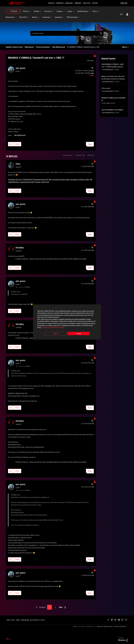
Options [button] (124, 47)
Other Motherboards (59, 47)
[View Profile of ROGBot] (92, 76)
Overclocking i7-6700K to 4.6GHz (80, 180)
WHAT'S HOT (87, 3)
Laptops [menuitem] (70, 11)
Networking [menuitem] (58, 17)
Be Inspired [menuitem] (14, 11)
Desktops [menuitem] (60, 11)
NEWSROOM (25, 620)
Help (121, 14)
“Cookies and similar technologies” (53, 328)
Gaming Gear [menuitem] (46, 17)
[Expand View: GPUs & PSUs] (29, 17)
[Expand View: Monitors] (39, 17)
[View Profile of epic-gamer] (21, 68)
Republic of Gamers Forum (14, 47)
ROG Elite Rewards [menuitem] (72, 17)
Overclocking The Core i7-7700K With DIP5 (20, 180)
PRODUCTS (51, 3)
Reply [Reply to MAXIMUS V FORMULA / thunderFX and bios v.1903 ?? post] (90, 144)
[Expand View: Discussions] (53, 11)
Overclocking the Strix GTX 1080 (42, 180)
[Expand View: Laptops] (74, 11)
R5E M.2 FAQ (45, 182)
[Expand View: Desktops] (64, 11)
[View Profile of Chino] (18, 164)
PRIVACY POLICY (91, 627)
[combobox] (67, 33)
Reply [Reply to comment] (90, 191)
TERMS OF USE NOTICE (79, 627)
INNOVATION (60, 3)
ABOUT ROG (11, 620)
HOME (18, 620)
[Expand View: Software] (41, 11)
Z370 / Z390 (106, 103)
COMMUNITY (78, 3)
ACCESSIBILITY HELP (37, 620)
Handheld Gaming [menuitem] (82, 11)
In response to (24, 287)
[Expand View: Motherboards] (16, 17)
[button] (11, 144)
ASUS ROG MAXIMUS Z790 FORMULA (112, 110)
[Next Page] (63, 607)
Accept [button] (79, 334)
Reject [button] (55, 334)
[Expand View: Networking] (63, 17)
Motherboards (29, 47)
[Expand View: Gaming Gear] (52, 17)
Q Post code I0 (106, 88)
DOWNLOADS (69, 3)
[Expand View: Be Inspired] (20, 11)
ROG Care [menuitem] (26, 11)
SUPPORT (95, 3)
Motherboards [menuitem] (10, 17)
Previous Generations (43, 47)
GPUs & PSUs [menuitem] (23, 17)
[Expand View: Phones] (99, 11)
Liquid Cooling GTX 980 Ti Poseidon (30, 182)
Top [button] (9, 639)
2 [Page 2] (55, 607)
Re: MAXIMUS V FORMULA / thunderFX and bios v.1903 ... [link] (84, 47)
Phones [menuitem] (95, 11)
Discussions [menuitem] (48, 11)
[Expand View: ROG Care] (30, 11)
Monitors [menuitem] (35, 17)
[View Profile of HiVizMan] (20, 248)
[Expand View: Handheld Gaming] (89, 11)
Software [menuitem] (36, 11)
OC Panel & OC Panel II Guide (61, 180)
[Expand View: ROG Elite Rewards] (79, 17)
